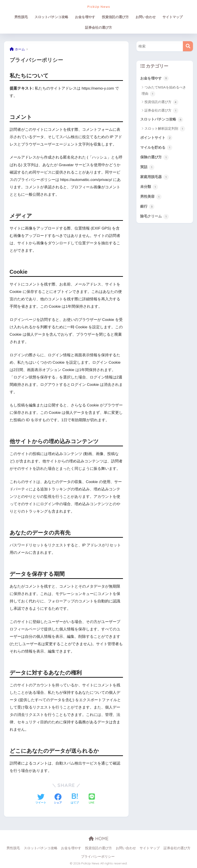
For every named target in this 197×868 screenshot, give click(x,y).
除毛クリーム (155, 218)
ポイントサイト (157, 138)
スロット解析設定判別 (165, 129)
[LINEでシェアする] (92, 799)
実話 (148, 168)
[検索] (188, 46)
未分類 (150, 188)
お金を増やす (85, 17)
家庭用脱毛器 (155, 178)
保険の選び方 (155, 158)
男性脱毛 (21, 17)
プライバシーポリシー (98, 857)
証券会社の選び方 (98, 27)
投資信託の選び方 (115, 17)
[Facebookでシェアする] (58, 799)
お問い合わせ (146, 17)
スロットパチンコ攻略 (51, 17)
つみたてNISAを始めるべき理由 (164, 91)
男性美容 (151, 198)
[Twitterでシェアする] (41, 799)
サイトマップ (173, 17)
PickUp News (98, 6)
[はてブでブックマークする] (75, 799)
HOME (99, 839)
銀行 (148, 208)
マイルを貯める (157, 148)
